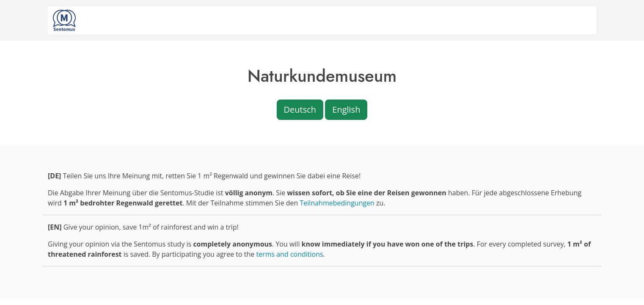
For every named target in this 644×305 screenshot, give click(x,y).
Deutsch (300, 110)
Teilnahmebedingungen (337, 203)
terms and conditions (289, 254)
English (346, 110)
